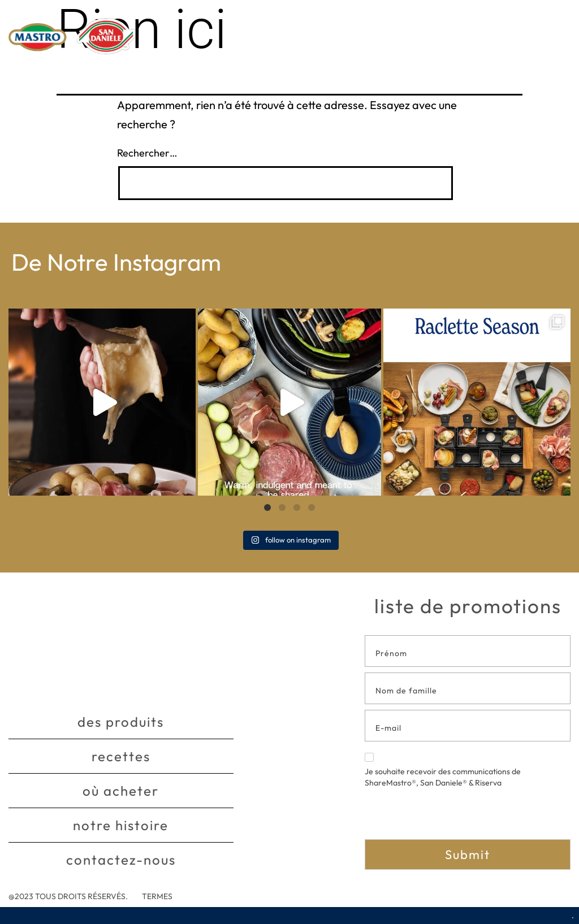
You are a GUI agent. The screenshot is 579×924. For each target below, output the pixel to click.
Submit (468, 854)
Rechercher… (147, 153)
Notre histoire (121, 825)
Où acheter (121, 791)
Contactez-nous (121, 860)
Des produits (121, 722)
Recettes (121, 756)
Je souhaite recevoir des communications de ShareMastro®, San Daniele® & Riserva (443, 770)
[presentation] (451, 817)
